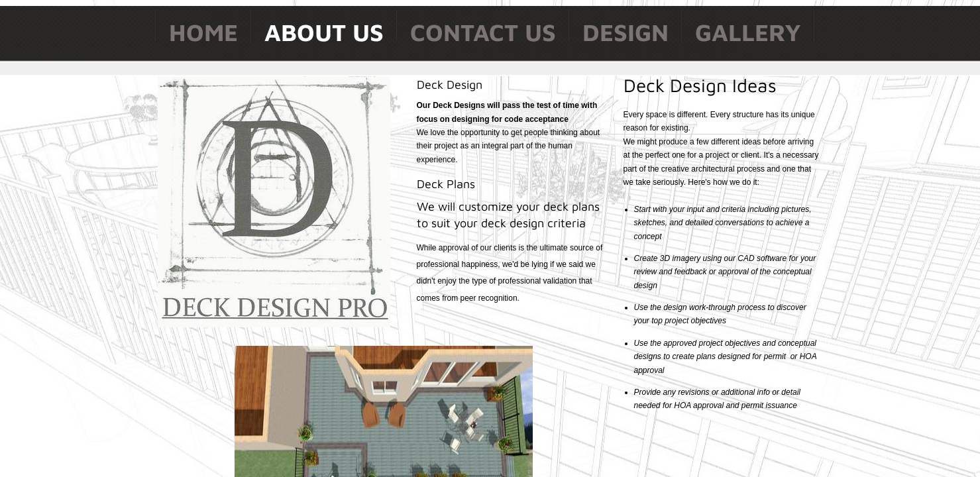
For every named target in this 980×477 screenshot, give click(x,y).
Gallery (748, 32)
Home (203, 32)
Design (626, 32)
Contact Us (483, 32)
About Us (324, 32)
